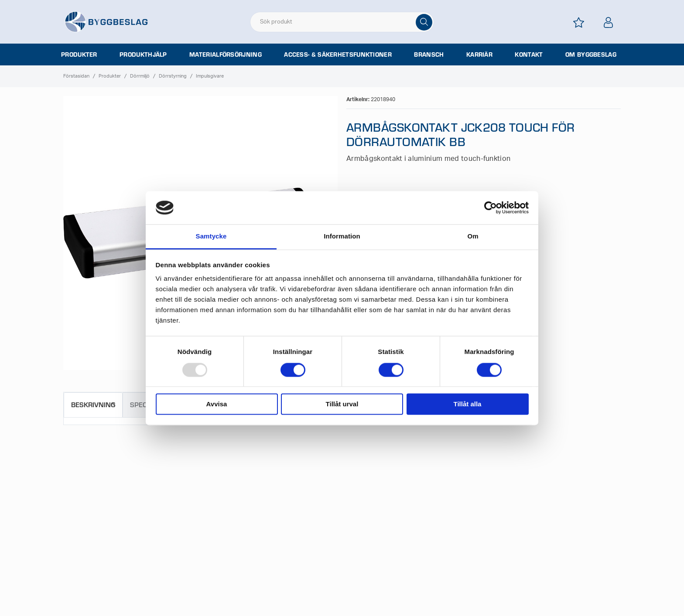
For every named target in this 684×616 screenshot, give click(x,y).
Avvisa (217, 404)
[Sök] (424, 22)
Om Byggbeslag (591, 54)
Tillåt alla (468, 404)
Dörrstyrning (173, 76)
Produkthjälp (143, 54)
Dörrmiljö (140, 76)
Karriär (479, 54)
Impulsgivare (210, 76)
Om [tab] (473, 237)
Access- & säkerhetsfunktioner (338, 54)
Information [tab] (342, 237)
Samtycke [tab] (211, 237)
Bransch (429, 54)
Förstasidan (76, 76)
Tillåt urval (342, 404)
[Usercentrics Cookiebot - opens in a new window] (491, 208)
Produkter (79, 54)
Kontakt (529, 54)
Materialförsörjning (226, 54)
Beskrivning (93, 404)
